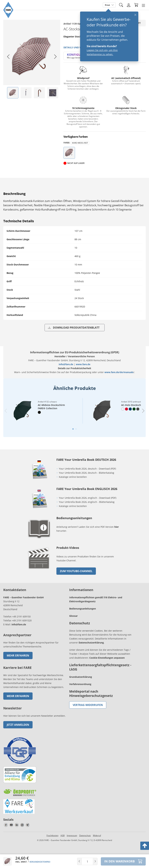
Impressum (72, 836)
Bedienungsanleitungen (83, 610)
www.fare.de (83, 364)
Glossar (73, 617)
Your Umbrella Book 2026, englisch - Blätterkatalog (87, 503)
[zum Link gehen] (39, 571)
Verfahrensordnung (80, 685)
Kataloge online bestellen (73, 478)
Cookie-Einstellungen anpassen (107, 659)
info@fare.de (66, 364)
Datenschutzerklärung (91, 644)
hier (117, 528)
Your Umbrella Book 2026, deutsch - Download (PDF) (87, 470)
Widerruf (97, 836)
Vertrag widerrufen (88, 706)
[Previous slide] (6, 411)
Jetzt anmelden (18, 726)
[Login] (129, 5)
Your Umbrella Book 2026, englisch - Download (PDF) (88, 499)
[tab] (73, 430)
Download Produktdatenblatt (74, 328)
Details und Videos (76, 47)
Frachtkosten (52, 836)
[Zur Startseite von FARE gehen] (8, 17)
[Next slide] (55, 57)
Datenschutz (85, 836)
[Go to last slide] (8, 57)
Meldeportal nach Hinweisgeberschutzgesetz (91, 694)
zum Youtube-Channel (76, 572)
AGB (63, 836)
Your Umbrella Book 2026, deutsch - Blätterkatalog (87, 474)
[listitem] (13, 93)
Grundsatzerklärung (81, 678)
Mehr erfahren (18, 656)
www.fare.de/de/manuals (119, 372)
